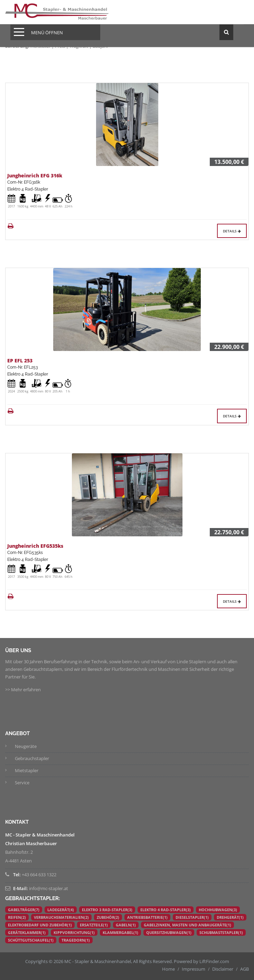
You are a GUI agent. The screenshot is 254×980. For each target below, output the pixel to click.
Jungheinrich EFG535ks (35, 546)
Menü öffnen (47, 33)
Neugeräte (26, 746)
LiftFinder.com (214, 961)
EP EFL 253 (20, 360)
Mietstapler (27, 770)
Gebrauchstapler (32, 758)
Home (168, 969)
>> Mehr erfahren (23, 690)
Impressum (194, 969)
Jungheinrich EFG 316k (35, 175)
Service (22, 783)
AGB (244, 969)
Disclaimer (223, 969)
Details (232, 231)
